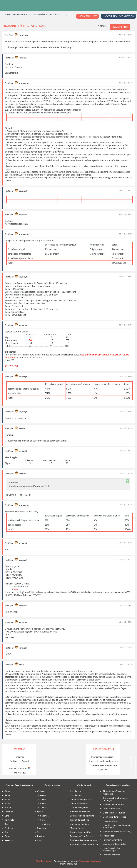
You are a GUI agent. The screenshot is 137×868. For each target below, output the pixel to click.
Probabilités (108, 836)
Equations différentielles (114, 844)
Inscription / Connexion (119, 16)
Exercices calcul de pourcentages (112, 849)
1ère (7, 816)
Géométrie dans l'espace (114, 817)
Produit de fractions (79, 820)
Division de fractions (80, 824)
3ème (7, 803)
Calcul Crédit (76, 795)
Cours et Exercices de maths (19, 785)
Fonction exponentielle (114, 804)
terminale (9, 820)
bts (6, 832)
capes (8, 836)
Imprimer (20, 757)
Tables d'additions (79, 803)
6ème (7, 791)
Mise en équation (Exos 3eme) (117, 832)
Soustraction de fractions (82, 816)
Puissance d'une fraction (82, 836)
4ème (7, 799)
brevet (8, 807)
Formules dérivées (111, 855)
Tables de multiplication (81, 799)
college (41, 791)
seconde (9, 812)
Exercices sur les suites (114, 813)
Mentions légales (44, 861)
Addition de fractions (80, 812)
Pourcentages (53, 14)
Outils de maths (85, 785)
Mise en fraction (78, 828)
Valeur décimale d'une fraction (84, 844)
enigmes (41, 836)
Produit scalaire (110, 821)
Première (41, 14)
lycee (40, 812)
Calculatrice (76, 791)
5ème (7, 795)
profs (40, 840)
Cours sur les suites (112, 809)
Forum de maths (52, 785)
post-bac (9, 828)
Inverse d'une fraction (80, 832)
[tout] (69, 14)
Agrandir (26, 761)
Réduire (14, 761)
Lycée (33, 14)
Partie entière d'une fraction (83, 840)
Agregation (10, 840)
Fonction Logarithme (113, 840)
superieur (42, 828)
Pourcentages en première (104, 757)
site (39, 832)
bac (6, 824)
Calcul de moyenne (79, 807)
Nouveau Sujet (88, 16)
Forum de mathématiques (17, 14)
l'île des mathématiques (90, 861)
